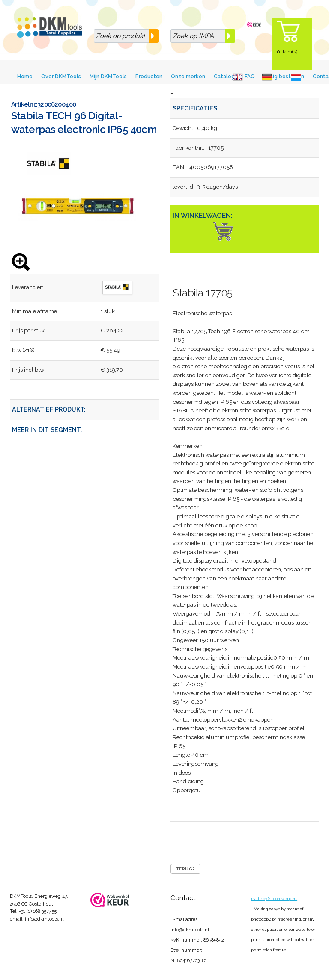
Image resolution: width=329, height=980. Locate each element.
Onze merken (188, 77)
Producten (149, 77)
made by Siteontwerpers (274, 899)
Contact (183, 898)
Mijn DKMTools (108, 77)
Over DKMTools (61, 77)
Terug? (185, 869)
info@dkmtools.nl (44, 919)
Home (25, 77)
